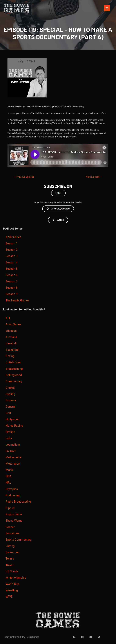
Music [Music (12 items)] (10, 470)
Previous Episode (24, 177)
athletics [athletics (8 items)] (11, 331)
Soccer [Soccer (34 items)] (10, 527)
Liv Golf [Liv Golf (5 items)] (11, 451)
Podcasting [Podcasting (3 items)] (13, 495)
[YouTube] (91, 637)
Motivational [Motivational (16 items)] (14, 457)
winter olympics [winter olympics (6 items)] (16, 578)
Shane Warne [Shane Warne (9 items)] (14, 521)
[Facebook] (74, 637)
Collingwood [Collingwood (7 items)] (14, 375)
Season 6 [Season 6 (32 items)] (12, 275)
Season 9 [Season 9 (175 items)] (12, 294)
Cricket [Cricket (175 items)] (10, 388)
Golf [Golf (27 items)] (8, 413)
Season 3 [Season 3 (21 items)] (12, 256)
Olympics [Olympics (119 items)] (12, 489)
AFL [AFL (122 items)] (8, 318)
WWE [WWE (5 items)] (9, 597)
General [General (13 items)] (11, 407)
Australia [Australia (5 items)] (11, 337)
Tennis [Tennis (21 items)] (10, 559)
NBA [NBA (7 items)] (9, 476)
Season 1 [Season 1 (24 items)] (12, 243)
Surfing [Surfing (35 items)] (10, 546)
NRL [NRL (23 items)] (8, 483)
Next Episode (94, 177)
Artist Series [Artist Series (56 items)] (13, 237)
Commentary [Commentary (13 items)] (14, 381)
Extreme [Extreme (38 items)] (11, 400)
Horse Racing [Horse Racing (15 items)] (14, 426)
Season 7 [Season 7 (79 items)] (12, 281)
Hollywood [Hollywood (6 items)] (13, 419)
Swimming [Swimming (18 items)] (13, 552)
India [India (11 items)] (9, 438)
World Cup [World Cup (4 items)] (12, 584)
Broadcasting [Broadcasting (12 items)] (14, 369)
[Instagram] (82, 637)
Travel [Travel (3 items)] (9, 565)
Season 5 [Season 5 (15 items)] (12, 269)
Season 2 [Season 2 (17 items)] (12, 250)
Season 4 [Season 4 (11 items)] (12, 262)
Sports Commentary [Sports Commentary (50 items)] (18, 540)
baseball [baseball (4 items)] (11, 343)
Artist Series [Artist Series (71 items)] (13, 324)
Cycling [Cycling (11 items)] (10, 394)
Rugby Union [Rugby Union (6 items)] (14, 514)
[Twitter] (99, 637)
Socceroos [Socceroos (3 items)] (13, 533)
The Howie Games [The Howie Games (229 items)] (17, 300)
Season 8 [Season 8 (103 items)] (12, 288)
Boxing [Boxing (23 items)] (10, 356)
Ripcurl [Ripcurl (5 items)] (10, 508)
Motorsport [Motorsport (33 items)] (13, 464)
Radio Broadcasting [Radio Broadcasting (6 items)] (18, 502)
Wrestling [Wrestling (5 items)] (12, 590)
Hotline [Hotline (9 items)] (10, 432)
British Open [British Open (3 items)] (14, 362)
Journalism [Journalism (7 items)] (13, 445)
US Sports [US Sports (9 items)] (12, 571)
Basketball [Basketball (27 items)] (12, 350)
